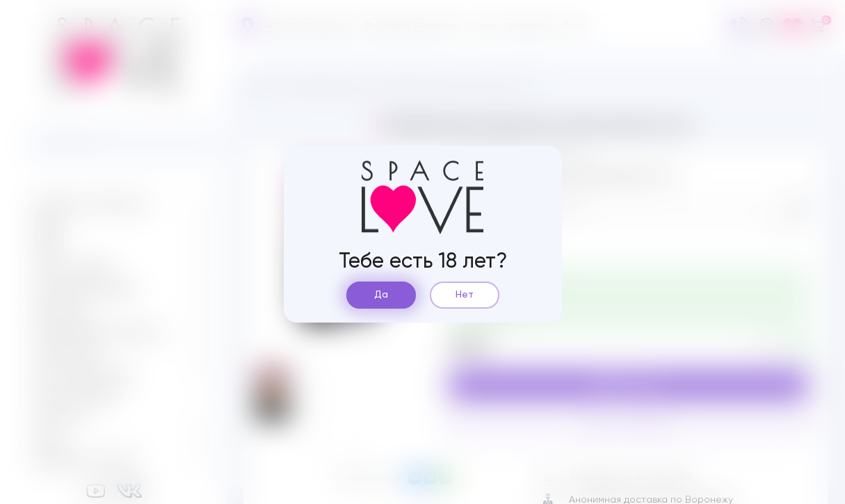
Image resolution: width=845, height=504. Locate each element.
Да (381, 295)
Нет (465, 295)
